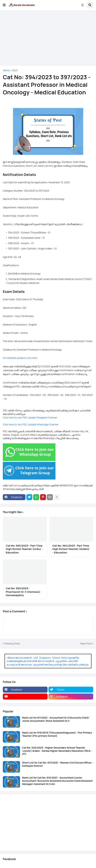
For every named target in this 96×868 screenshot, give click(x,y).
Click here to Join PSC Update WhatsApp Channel (31, 424)
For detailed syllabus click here (20, 358)
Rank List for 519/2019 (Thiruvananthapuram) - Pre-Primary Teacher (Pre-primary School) (57, 734)
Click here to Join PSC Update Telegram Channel (30, 418)
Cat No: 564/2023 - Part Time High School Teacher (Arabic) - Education (71, 549)
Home (6, 70)
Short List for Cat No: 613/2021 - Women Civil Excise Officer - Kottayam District (58, 764)
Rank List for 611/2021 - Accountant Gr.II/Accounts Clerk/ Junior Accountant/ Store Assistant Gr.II (56, 719)
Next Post (86, 644)
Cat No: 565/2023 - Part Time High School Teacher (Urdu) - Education (24, 549)
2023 (15, 70)
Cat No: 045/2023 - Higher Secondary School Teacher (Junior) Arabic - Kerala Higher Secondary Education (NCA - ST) (57, 751)
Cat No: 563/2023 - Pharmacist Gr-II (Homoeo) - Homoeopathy (24, 592)
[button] (4, 5)
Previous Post (12, 644)
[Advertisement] (48, 38)
